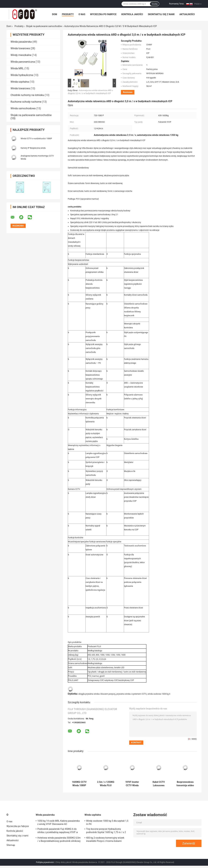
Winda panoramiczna (23, 62)
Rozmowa (128, 92)
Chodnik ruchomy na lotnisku (27, 95)
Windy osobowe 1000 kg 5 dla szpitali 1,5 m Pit (107, 822)
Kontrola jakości (132, 14)
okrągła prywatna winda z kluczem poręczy (97, 694)
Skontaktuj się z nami (161, 14)
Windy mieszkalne (21, 55)
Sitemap (11, 845)
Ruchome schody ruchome (26, 102)
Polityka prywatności (45, 862)
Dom (55, 14)
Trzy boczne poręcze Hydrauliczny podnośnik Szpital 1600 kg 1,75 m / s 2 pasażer (106, 831)
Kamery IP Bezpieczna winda (33, 148)
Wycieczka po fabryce (103, 14)
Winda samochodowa (23, 108)
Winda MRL (17, 68)
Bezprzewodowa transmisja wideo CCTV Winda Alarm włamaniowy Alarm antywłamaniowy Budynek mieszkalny (185, 784)
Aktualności (187, 14)
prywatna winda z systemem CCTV (132, 694)
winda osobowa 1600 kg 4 (159, 694)
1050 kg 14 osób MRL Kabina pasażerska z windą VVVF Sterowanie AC (58, 822)
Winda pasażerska (21, 42)
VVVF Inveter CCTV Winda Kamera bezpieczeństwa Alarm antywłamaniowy (132, 784)
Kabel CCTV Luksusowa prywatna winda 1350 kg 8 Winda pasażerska (159, 784)
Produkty (68, 14)
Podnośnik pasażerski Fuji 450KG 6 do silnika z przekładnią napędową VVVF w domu (58, 831)
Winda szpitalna (20, 82)
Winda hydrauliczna (22, 75)
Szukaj (155, 4)
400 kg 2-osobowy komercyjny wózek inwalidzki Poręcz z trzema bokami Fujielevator (105, 840)
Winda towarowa (20, 48)
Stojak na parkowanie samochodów (44, 26)
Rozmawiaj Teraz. (177, 4)
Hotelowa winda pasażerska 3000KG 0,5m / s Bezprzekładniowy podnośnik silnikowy (59, 839)
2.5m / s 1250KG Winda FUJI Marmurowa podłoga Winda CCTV (106, 784)
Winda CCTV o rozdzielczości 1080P (36, 139)
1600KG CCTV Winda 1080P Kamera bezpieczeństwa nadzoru (79, 784)
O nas (82, 14)
